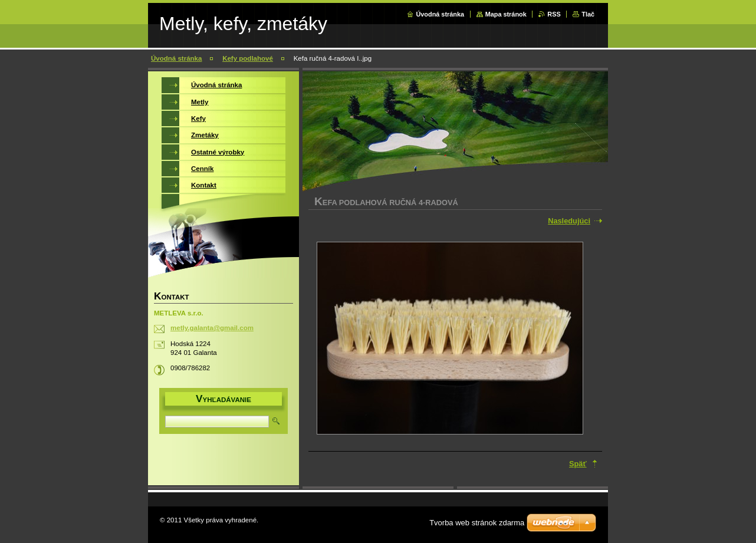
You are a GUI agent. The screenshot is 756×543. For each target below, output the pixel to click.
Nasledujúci (569, 221)
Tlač (588, 14)
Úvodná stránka (440, 14)
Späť (578, 464)
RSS (554, 14)
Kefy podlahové (248, 58)
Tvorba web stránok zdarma (477, 523)
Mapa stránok (506, 14)
